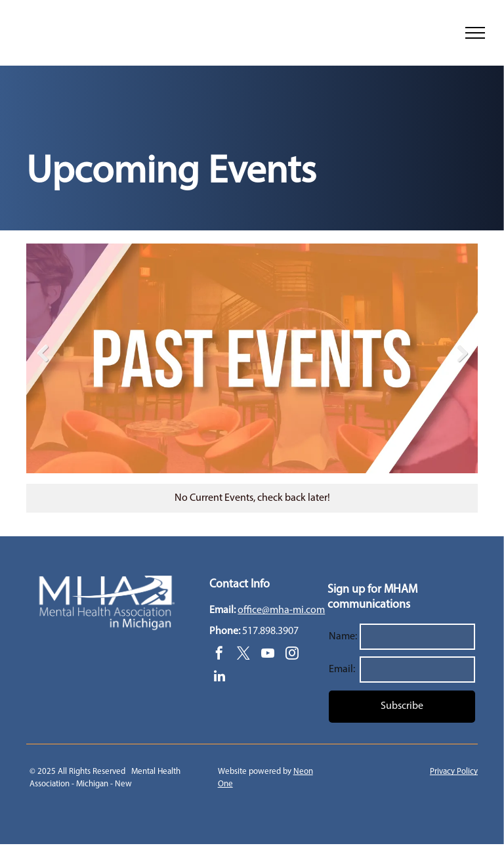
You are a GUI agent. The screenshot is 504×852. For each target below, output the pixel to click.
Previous (43, 353)
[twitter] (243, 655)
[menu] (475, 33)
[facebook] (219, 655)
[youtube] (268, 655)
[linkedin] (219, 678)
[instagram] (292, 655)
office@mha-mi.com (281, 610)
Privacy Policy (454, 772)
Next (461, 353)
